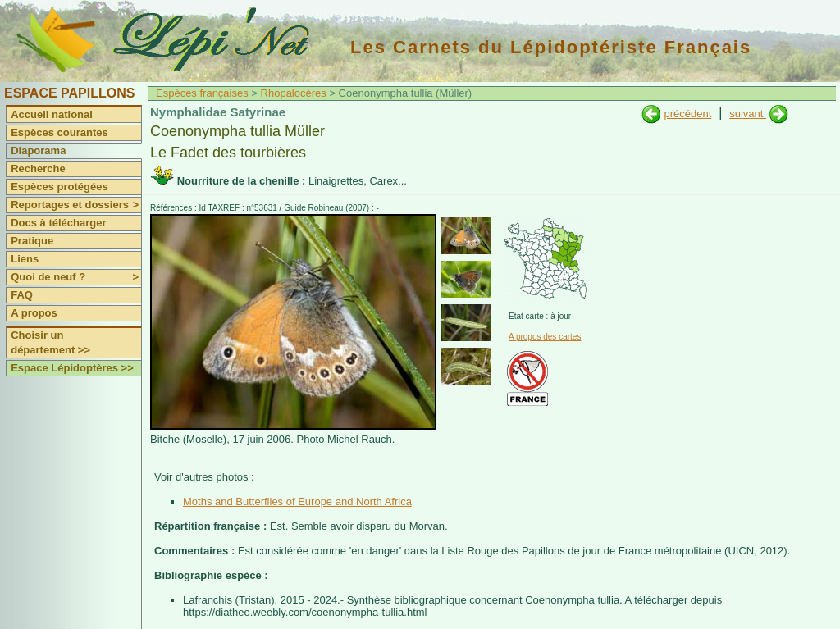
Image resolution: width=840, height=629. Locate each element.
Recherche (38, 169)
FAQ (22, 295)
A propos (34, 313)
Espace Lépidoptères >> (72, 368)
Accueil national (52, 114)
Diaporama (38, 150)
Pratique (32, 241)
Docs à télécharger (58, 223)
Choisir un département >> (50, 342)
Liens (25, 259)
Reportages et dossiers (76, 205)
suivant (748, 114)
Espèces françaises (202, 93)
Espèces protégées (59, 187)
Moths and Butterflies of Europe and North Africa (297, 501)
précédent (687, 114)
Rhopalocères (294, 93)
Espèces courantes (59, 132)
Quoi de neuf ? (76, 277)
